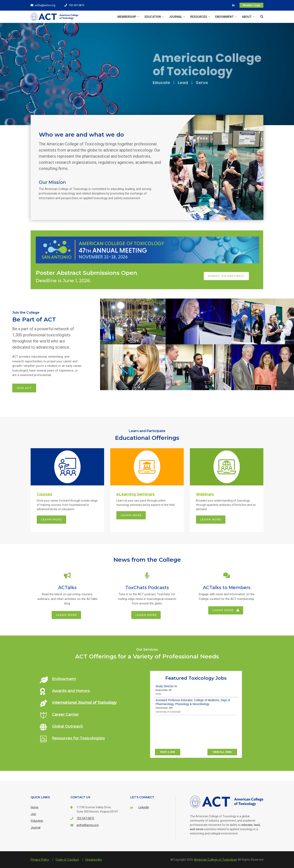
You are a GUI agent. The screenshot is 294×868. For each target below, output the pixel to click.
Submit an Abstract (226, 276)
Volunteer (37, 821)
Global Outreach (68, 726)
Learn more (51, 519)
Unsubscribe (94, 860)
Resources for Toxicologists (79, 738)
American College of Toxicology (215, 860)
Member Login (251, 5)
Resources (200, 17)
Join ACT (24, 388)
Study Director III (166, 686)
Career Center (65, 714)
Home (35, 807)
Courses (45, 494)
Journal (177, 17)
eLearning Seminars (135, 494)
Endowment (226, 17)
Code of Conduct (67, 860)
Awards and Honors (71, 691)
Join (33, 814)
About (248, 17)
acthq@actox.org (43, 5)
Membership (128, 17)
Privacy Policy (40, 860)
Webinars (205, 494)
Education (154, 17)
